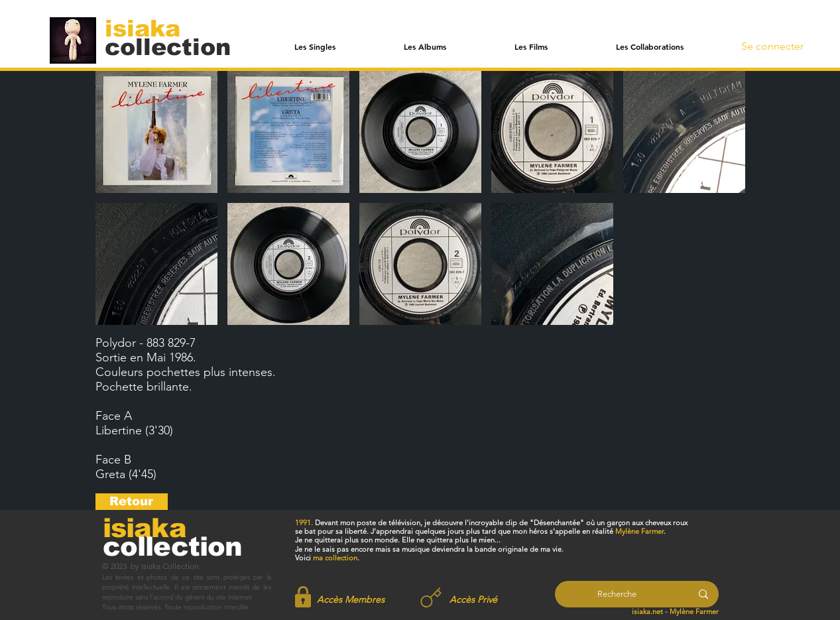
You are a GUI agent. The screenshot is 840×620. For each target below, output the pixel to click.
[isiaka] (150, 28)
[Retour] (132, 502)
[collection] (168, 47)
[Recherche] (617, 594)
